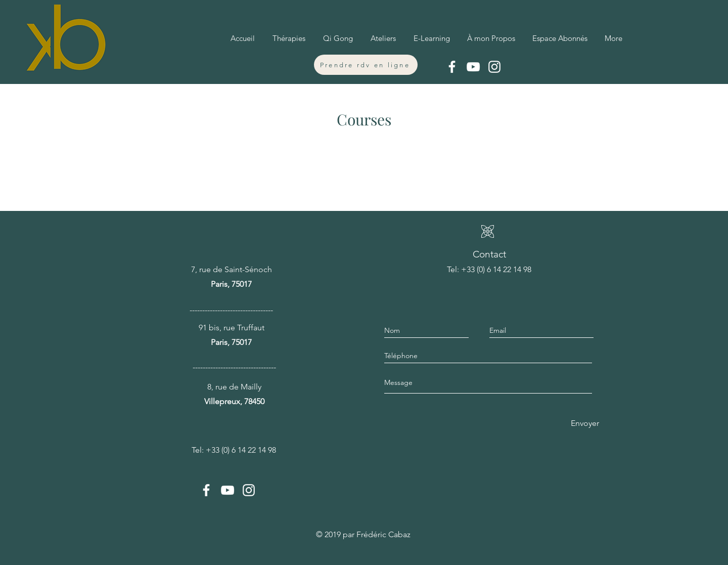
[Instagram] (494, 67)
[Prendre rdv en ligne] (366, 65)
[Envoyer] (583, 423)
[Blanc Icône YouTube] (473, 67)
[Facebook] (452, 67)
